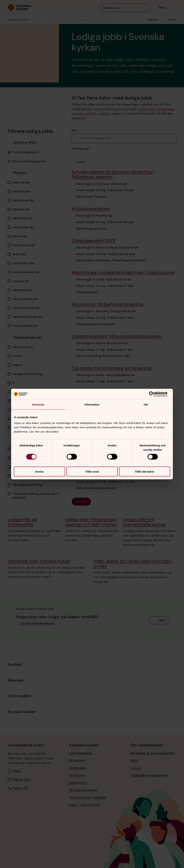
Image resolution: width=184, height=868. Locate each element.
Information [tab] (92, 404)
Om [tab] (146, 404)
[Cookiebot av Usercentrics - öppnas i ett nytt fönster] (154, 394)
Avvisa (40, 471)
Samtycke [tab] (38, 404)
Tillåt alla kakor (144, 471)
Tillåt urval (92, 471)
